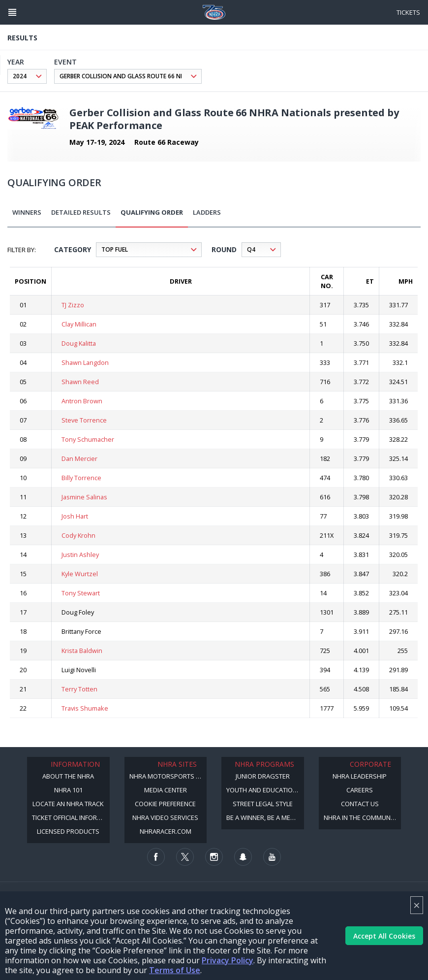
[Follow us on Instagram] (214, 857)
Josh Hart (75, 516)
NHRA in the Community (361, 817)
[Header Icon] (12, 12)
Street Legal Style (263, 804)
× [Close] (417, 905)
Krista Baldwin (82, 651)
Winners (27, 212)
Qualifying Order (152, 212)
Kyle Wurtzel (80, 574)
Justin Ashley (80, 555)
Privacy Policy (228, 960)
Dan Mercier (79, 458)
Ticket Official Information (71, 817)
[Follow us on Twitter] (185, 857)
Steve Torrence (84, 420)
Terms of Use (175, 970)
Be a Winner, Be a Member (265, 817)
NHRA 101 (68, 790)
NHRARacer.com (166, 831)
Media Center (166, 790)
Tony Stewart (81, 593)
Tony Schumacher (88, 439)
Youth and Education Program (265, 790)
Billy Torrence (81, 478)
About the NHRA (68, 776)
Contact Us (360, 804)
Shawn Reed (80, 382)
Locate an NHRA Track (68, 804)
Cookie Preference (165, 804)
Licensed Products (68, 831)
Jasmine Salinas (84, 497)
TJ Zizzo (73, 305)
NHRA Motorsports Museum (168, 776)
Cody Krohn (78, 535)
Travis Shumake (85, 708)
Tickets (408, 12)
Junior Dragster (263, 776)
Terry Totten (79, 689)
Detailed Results (81, 212)
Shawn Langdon (85, 362)
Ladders (207, 212)
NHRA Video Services (165, 817)
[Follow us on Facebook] (156, 857)
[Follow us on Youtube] (272, 857)
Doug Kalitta (79, 343)
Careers (360, 790)
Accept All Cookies (384, 936)
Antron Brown (82, 401)
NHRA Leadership (360, 776)
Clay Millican (79, 324)
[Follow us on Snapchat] (243, 857)
